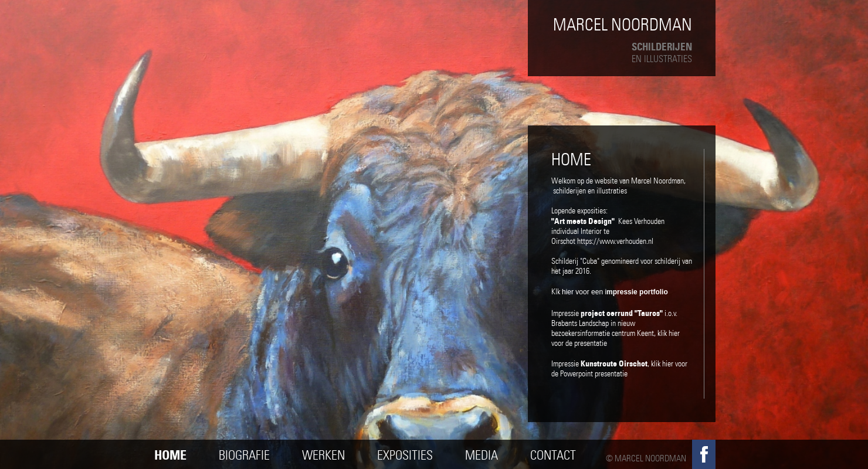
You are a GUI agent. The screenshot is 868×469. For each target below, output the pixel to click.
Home (170, 455)
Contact (553, 455)
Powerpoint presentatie (594, 374)
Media (482, 455)
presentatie (591, 343)
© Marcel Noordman (646, 458)
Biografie (244, 455)
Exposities (405, 455)
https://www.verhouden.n (614, 241)
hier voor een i (615, 292)
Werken (323, 455)
